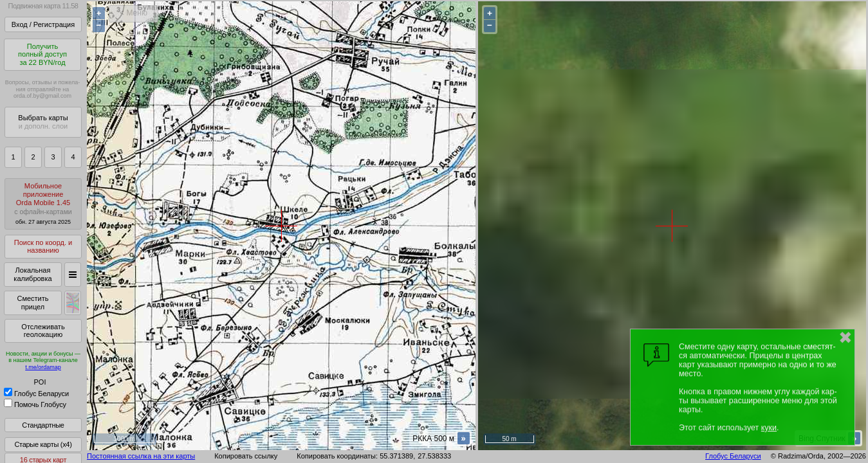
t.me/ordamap (43, 367)
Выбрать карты (43, 122)
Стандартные (43, 425)
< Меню (134, 13)
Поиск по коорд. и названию (43, 247)
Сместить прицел (32, 303)
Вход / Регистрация (43, 24)
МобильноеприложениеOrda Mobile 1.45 (43, 204)
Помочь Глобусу (35, 404)
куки (769, 428)
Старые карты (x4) (43, 444)
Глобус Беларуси (36, 394)
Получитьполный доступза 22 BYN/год (42, 54)
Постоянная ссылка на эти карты (141, 456)
